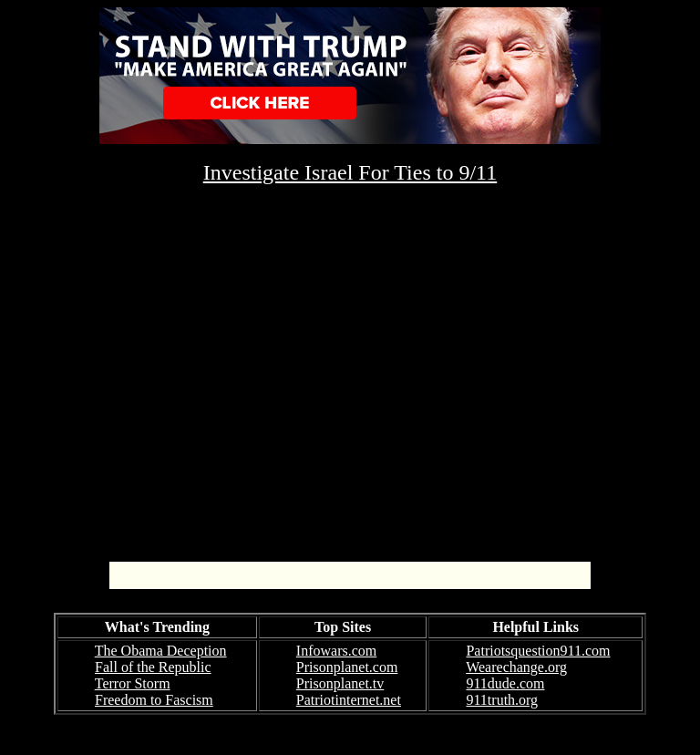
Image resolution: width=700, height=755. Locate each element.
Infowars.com (336, 651)
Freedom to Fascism (154, 700)
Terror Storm (133, 683)
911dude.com (505, 683)
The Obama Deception (161, 651)
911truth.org (502, 700)
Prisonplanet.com (347, 667)
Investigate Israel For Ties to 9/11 (350, 172)
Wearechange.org (516, 667)
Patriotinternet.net (349, 700)
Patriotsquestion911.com (538, 651)
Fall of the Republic (153, 667)
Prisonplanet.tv (340, 683)
